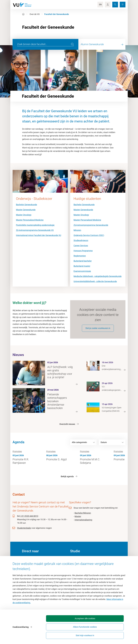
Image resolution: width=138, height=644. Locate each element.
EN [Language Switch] (100, 4)
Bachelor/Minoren (83, 516)
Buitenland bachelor (83, 261)
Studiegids (75, 567)
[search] (72, 44)
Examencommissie (82, 271)
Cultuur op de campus (32, 567)
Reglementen (80, 256)
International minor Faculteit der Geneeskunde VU (39, 235)
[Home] (23, 14)
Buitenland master (82, 266)
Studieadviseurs (81, 240)
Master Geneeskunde (26, 210)
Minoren (77, 230)
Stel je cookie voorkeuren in (98, 331)
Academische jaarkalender (82, 562)
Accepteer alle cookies (62, 634)
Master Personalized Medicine (30, 220)
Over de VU (35, 14)
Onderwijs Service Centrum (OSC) (89, 235)
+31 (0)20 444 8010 (29, 519)
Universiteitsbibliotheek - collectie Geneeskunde (95, 281)
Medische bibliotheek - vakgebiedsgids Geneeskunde (98, 276)
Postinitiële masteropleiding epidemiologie (35, 225)
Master (78, 519)
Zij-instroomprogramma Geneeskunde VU (35, 230)
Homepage (27, 562)
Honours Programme (83, 251)
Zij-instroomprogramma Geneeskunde (91, 225)
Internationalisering (83, 523)
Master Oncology (24, 215)
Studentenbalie (24, 531)
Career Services (81, 246)
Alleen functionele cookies (87, 634)
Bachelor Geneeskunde (27, 205)
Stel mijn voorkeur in (112, 634)
